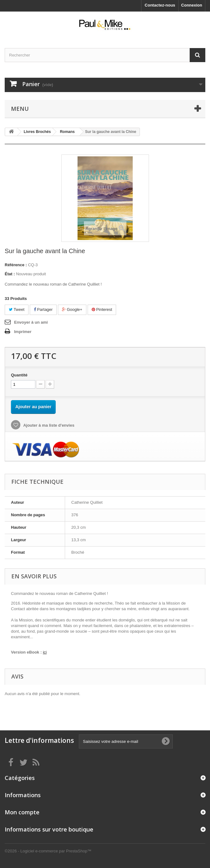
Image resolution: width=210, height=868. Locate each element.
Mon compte (22, 812)
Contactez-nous (160, 5)
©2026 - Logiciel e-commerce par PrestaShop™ (48, 851)
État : (10, 274)
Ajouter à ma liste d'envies (48, 425)
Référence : (16, 265)
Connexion (192, 5)
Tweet (17, 309)
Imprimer (23, 332)
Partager (43, 309)
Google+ (72, 309)
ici (45, 652)
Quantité (19, 375)
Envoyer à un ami (31, 322)
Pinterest (102, 309)
